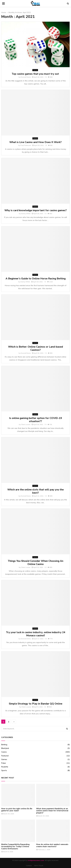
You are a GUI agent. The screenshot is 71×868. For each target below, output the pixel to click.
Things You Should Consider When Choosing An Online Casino (35, 563)
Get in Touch (39, 866)
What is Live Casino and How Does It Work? (35, 142)
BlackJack (5, 748)
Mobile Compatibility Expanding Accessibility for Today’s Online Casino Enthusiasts (15, 847)
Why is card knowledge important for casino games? (36, 210)
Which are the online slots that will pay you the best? (35, 491)
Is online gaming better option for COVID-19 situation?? (35, 420)
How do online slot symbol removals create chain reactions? (52, 845)
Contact (29, 866)
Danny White (26, 214)
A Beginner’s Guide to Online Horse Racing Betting (36, 279)
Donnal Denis (26, 77)
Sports (4, 770)
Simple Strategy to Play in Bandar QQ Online (36, 704)
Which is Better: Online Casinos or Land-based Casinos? (35, 348)
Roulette (5, 767)
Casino (35, 70)
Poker (4, 763)
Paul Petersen (26, 145)
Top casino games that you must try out (36, 74)
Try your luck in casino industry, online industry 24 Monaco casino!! (36, 634)
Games (4, 759)
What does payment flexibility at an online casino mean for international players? (52, 811)
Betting (4, 745)
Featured (5, 756)
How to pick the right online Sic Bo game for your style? (17, 810)
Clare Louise (26, 424)
